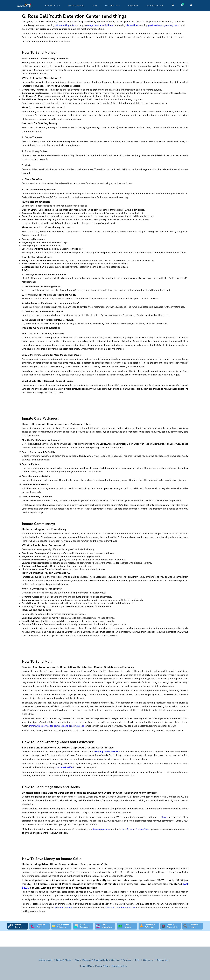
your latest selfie (63, 767)
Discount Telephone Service (120, 908)
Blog (95, 6)
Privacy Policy (102, 966)
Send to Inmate (155, 6)
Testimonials (162, 960)
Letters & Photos (64, 960)
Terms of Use (86, 966)
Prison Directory (76, 6)
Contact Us (148, 960)
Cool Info (115, 960)
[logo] (24, 10)
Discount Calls (112, 6)
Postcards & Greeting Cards (95, 960)
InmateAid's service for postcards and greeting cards (57, 726)
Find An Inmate (52, 6)
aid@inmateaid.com (44, 41)
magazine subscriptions (100, 25)
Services (127, 960)
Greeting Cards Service (106, 752)
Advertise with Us (119, 966)
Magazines (133, 6)
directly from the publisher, (136, 829)
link (164, 817)
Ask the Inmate (46, 960)
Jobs (137, 960)
